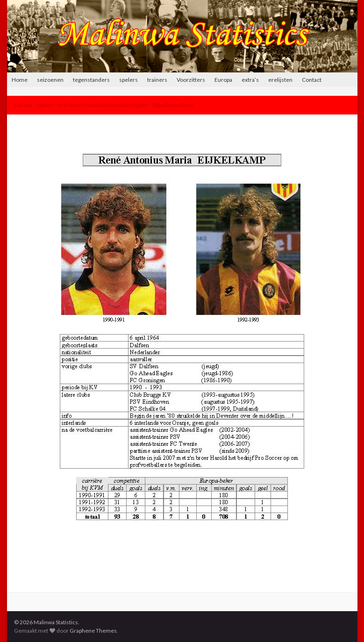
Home (20, 80)
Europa (223, 80)
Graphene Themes (93, 631)
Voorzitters (191, 80)
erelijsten (280, 80)
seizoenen (50, 80)
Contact (312, 80)
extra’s (250, 80)
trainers (157, 80)
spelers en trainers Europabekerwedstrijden (92, 105)
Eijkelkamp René (173, 105)
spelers (128, 80)
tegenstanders (91, 80)
